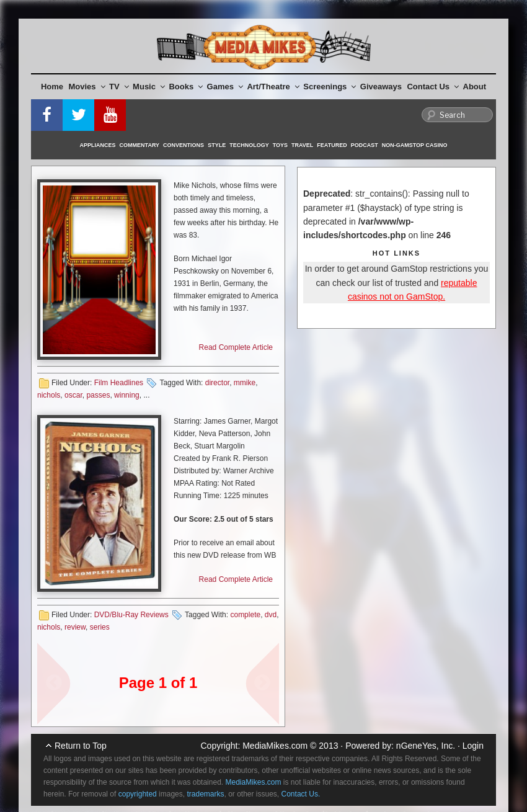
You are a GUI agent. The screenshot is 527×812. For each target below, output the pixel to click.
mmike (245, 383)
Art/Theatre (273, 87)
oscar (73, 395)
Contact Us (433, 87)
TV (119, 87)
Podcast (365, 145)
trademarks (205, 794)
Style (217, 145)
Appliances (98, 145)
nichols (49, 395)
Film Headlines (119, 383)
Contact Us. (301, 794)
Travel (302, 145)
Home (52, 87)
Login (473, 746)
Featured (332, 145)
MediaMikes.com (275, 746)
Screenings (330, 87)
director (217, 383)
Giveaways (381, 87)
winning (127, 395)
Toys (280, 145)
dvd (271, 615)
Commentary (140, 145)
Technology (249, 145)
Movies (87, 87)
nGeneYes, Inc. (426, 746)
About (475, 87)
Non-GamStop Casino (415, 145)
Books (186, 87)
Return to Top (81, 746)
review (75, 627)
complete (245, 615)
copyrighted (138, 794)
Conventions (184, 145)
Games (225, 87)
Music (149, 87)
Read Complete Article (236, 347)
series (100, 627)
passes (98, 395)
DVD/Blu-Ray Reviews (131, 615)
